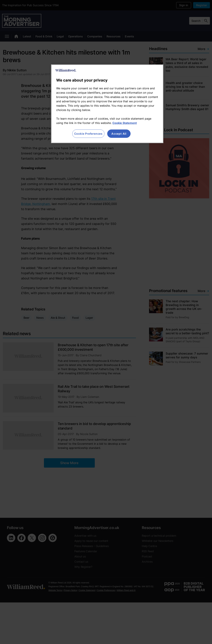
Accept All (119, 134)
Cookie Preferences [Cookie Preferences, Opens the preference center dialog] (88, 134)
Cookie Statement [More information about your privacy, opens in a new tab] (125, 123)
